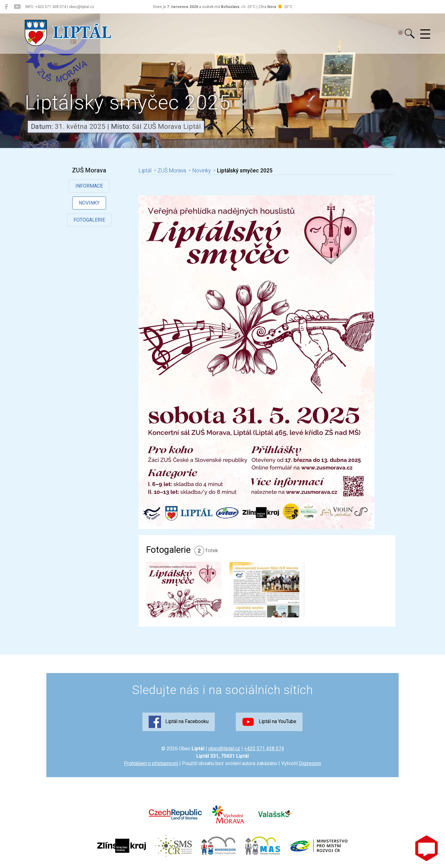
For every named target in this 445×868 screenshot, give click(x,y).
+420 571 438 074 (264, 749)
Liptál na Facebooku (179, 722)
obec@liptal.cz (224, 749)
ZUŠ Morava (172, 171)
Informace (89, 186)
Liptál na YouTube (269, 722)
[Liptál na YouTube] (17, 7)
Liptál (145, 171)
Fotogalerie (89, 220)
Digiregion (310, 763)
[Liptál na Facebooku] (6, 7)
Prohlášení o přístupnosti (151, 763)
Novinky (89, 203)
